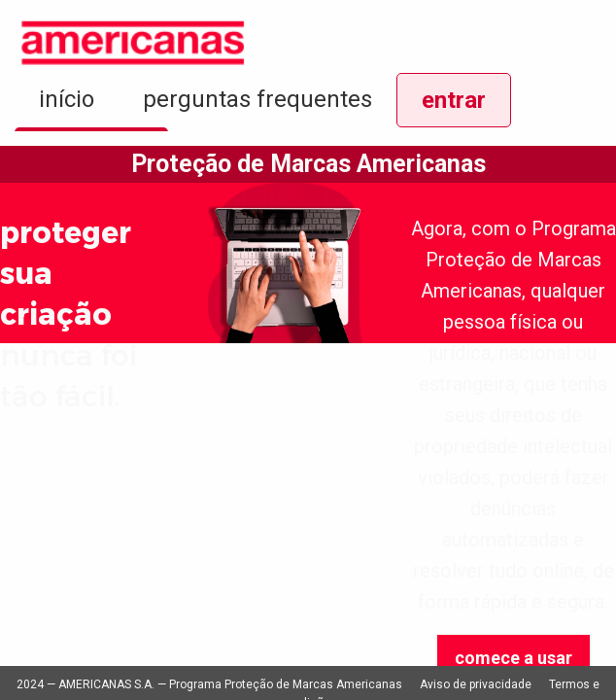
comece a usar (513, 658)
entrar (454, 100)
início (67, 99)
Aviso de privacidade (476, 684)
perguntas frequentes (257, 99)
